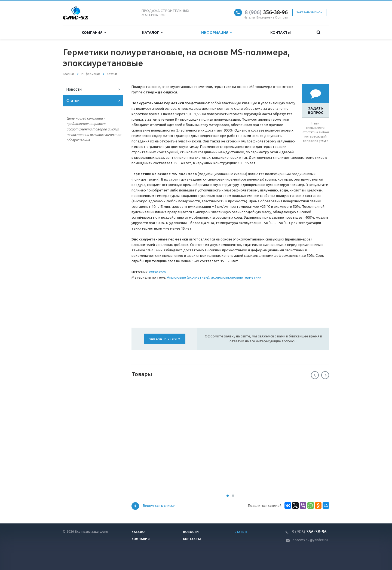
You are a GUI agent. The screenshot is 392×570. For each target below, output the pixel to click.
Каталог (152, 33)
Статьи (73, 100)
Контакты (281, 32)
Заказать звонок (309, 12)
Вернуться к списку (153, 506)
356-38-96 (266, 12)
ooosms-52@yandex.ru (310, 540)
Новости (74, 89)
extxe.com (157, 272)
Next (325, 375)
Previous (315, 375)
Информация (216, 33)
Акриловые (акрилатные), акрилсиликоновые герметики (214, 277)
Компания (94, 33)
